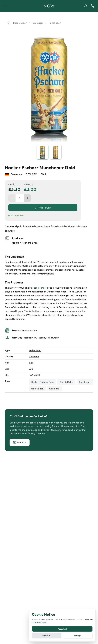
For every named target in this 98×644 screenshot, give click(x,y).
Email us (20, 442)
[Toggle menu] (5, 6)
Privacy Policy (41, 622)
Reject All (47, 636)
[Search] (85, 6)
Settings (78, 636)
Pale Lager (38, 23)
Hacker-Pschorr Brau (25, 243)
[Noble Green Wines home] (49, 6)
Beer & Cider (20, 23)
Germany (34, 356)
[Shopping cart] (93, 6)
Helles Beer (55, 23)
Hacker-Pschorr (38, 288)
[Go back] (8, 23)
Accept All (62, 629)
